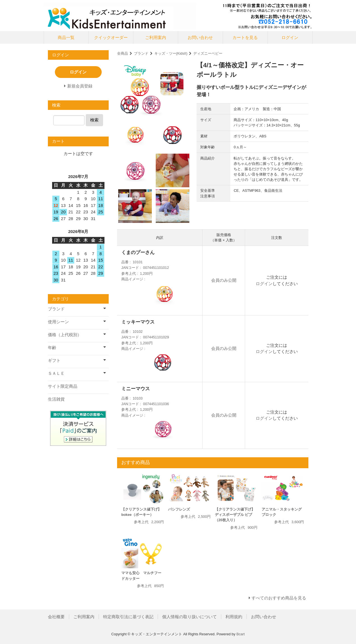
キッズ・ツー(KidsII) (171, 53)
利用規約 (234, 617)
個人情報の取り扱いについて (189, 617)
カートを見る (245, 37)
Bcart (241, 634)
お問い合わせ (200, 37)
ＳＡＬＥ (56, 373)
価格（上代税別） (65, 335)
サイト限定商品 (63, 386)
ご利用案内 (156, 37)
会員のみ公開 (224, 280)
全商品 (123, 53)
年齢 (52, 348)
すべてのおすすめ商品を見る (279, 598)
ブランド (141, 53)
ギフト (54, 360)
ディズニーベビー (208, 53)
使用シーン (58, 322)
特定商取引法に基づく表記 (128, 617)
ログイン (290, 37)
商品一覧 (66, 37)
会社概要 (56, 617)
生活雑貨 (56, 399)
